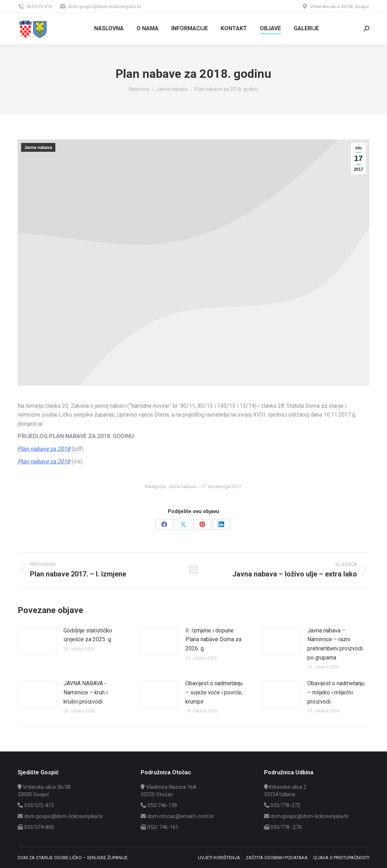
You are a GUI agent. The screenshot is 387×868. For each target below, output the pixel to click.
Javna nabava (38, 148)
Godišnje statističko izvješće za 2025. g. (88, 635)
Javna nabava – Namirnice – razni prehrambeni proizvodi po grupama (335, 644)
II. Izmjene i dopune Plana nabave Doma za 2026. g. (213, 639)
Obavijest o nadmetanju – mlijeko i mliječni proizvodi (336, 692)
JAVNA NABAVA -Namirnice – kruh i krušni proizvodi (85, 692)
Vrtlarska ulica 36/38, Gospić (335, 7)
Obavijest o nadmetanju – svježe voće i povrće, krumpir (214, 692)
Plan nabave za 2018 (44, 449)
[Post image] (37, 642)
